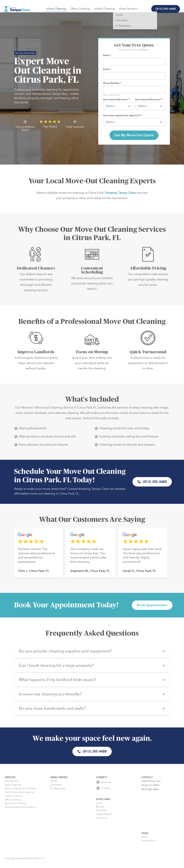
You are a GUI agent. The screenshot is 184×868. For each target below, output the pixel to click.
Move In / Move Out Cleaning (20, 794)
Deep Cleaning (13, 790)
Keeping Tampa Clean (121, 203)
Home (99, 809)
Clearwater (56, 790)
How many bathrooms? (149, 101)
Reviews (100, 812)
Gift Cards (101, 816)
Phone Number (112, 84)
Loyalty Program (104, 820)
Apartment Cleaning (16, 809)
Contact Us (102, 823)
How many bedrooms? (116, 101)
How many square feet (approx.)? (123, 117)
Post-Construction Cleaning (19, 798)
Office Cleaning (80, 9)
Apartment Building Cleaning (20, 813)
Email (107, 70)
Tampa (54, 787)
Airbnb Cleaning (104, 9)
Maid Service (11, 787)
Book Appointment (152, 609)
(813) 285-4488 (165, 9)
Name (107, 55)
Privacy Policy (148, 846)
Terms (144, 843)
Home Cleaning (56, 9)
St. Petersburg (58, 794)
